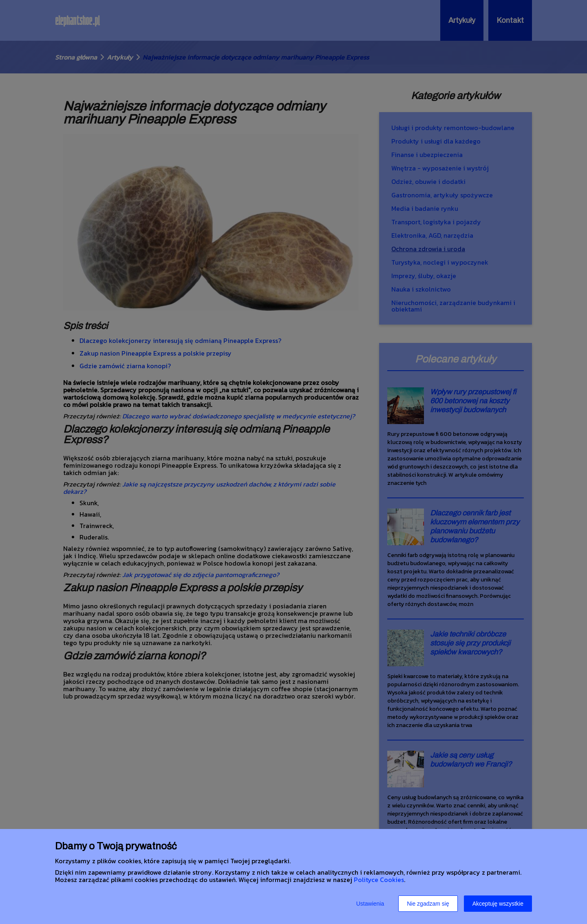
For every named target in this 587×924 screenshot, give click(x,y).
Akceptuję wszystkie (498, 904)
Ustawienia (370, 904)
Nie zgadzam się (428, 904)
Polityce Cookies (379, 880)
